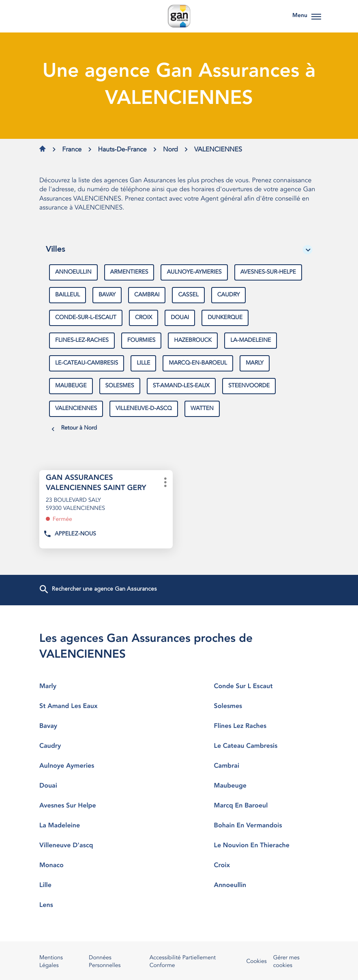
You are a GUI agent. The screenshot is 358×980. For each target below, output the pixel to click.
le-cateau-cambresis (87, 363)
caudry (229, 295)
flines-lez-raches (82, 341)
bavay (107, 295)
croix (144, 318)
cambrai (147, 295)
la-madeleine (251, 341)
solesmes (120, 386)
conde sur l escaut (266, 686)
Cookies (256, 962)
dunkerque (225, 318)
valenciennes (76, 409)
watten (202, 409)
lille (143, 363)
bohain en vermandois (266, 826)
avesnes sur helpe (92, 806)
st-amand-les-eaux (181, 386)
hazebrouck (193, 341)
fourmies (141, 341)
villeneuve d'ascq (92, 846)
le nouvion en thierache (266, 846)
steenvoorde (249, 386)
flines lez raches (266, 726)
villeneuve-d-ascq (144, 409)
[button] (316, 16)
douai (180, 318)
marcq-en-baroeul (198, 363)
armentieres (129, 272)
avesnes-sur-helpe (268, 272)
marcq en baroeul (266, 806)
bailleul (68, 295)
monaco (92, 866)
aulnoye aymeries (92, 766)
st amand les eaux (92, 706)
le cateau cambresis (266, 746)
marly (255, 363)
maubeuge (71, 386)
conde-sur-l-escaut (86, 318)
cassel (188, 295)
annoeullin (73, 272)
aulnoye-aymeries (194, 272)
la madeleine (92, 826)
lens (92, 905)
